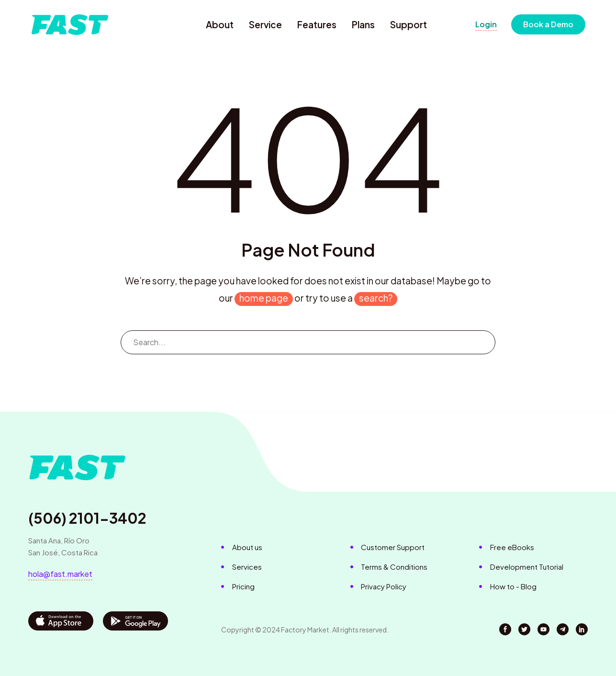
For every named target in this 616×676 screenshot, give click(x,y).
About (220, 24)
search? (376, 298)
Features (317, 24)
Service (265, 24)
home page (264, 298)
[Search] (308, 342)
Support (409, 24)
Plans (363, 24)
